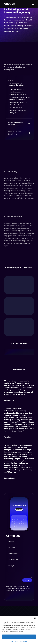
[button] (35, 618)
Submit (26, 580)
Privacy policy (14, 641)
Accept (19, 637)
